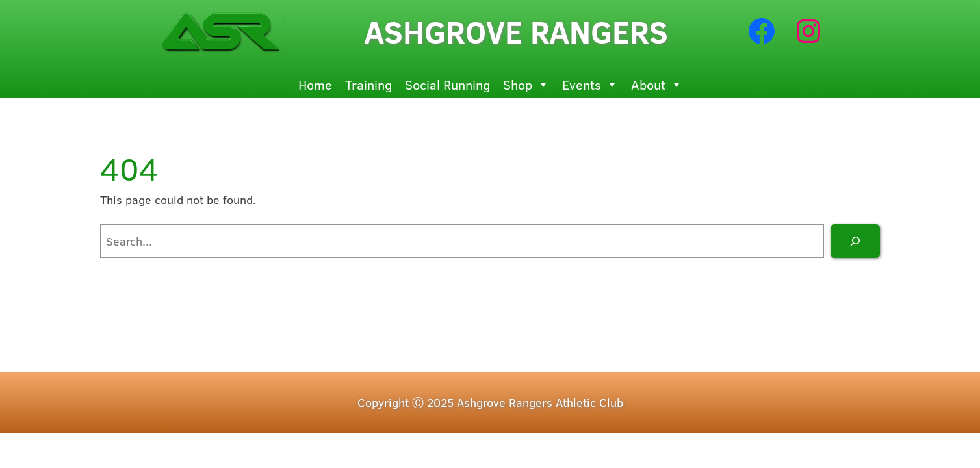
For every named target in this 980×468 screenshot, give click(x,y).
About (657, 84)
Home (315, 84)
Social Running (447, 84)
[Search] (855, 241)
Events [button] (590, 84)
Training (368, 84)
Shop (526, 84)
